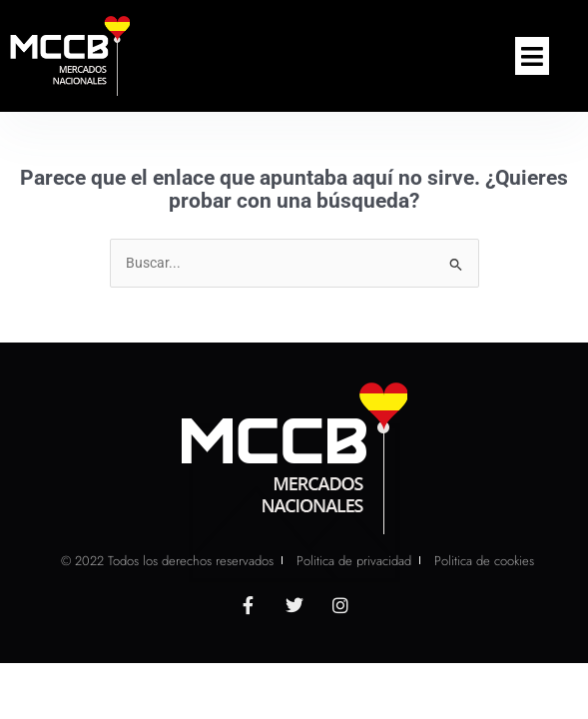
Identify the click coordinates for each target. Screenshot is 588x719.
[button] (533, 56)
